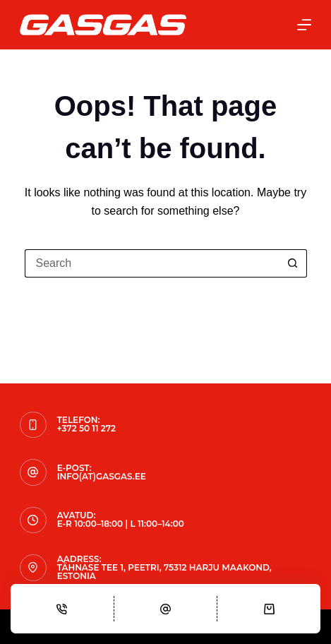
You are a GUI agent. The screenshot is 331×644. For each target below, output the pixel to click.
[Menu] (304, 25)
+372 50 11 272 (86, 428)
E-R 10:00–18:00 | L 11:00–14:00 (121, 524)
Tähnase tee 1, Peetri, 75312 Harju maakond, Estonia (164, 572)
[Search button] (293, 263)
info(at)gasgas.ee (102, 476)
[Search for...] (152, 263)
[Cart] (269, 609)
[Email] (166, 609)
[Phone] (62, 609)
